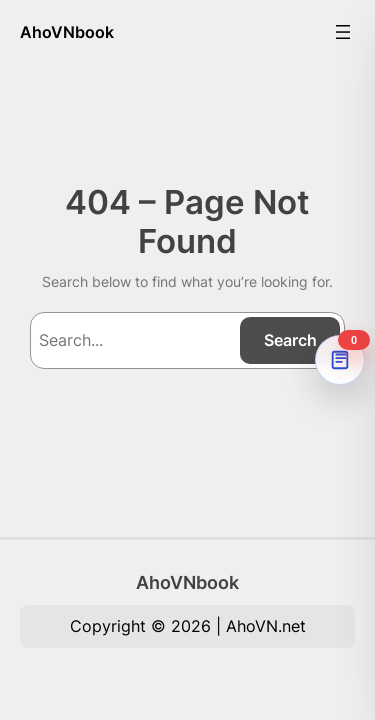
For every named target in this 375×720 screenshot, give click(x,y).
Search (290, 340)
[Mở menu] (343, 32)
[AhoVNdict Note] (340, 360)
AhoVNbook (67, 32)
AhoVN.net (266, 626)
